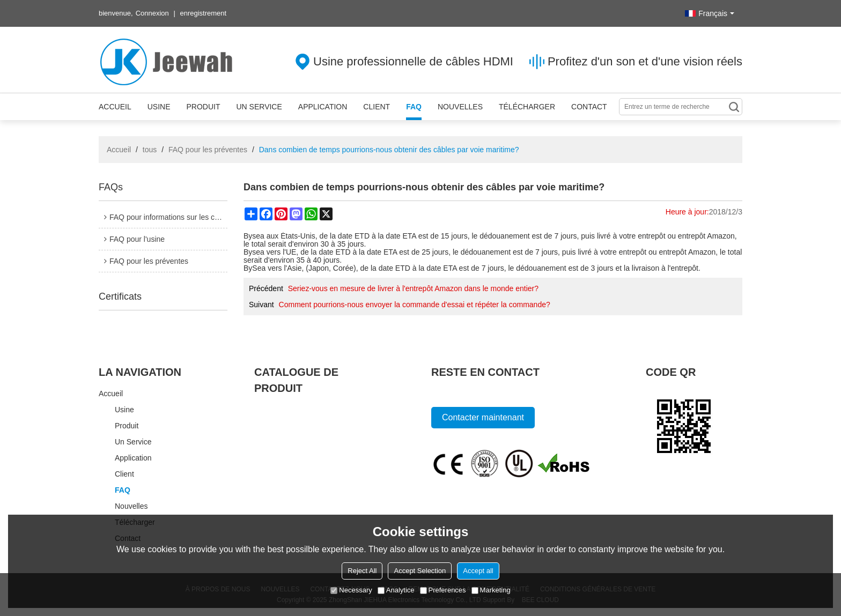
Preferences (443, 590)
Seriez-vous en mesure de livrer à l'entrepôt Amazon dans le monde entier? (413, 288)
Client (377, 107)
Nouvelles (460, 107)
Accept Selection (420, 571)
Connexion (152, 13)
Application (323, 107)
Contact (589, 107)
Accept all (478, 571)
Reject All (362, 571)
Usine (159, 107)
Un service (259, 107)
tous (150, 150)
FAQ (414, 107)
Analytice (396, 590)
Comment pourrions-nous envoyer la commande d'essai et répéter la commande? (415, 305)
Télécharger (527, 107)
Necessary (351, 590)
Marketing (491, 590)
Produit (203, 107)
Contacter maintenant (483, 417)
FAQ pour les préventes (208, 150)
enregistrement (203, 13)
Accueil (115, 107)
